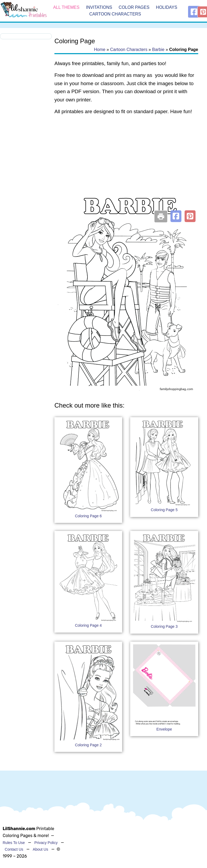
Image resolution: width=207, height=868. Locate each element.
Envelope (164, 729)
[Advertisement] (126, 162)
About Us (41, 849)
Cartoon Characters (115, 14)
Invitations (99, 7)
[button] (176, 216)
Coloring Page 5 (164, 510)
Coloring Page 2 (88, 745)
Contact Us (14, 849)
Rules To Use (14, 843)
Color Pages (134, 7)
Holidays (167, 7)
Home (100, 50)
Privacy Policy (46, 843)
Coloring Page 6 (88, 516)
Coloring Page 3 (164, 626)
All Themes (66, 7)
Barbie (158, 50)
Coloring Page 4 (88, 625)
